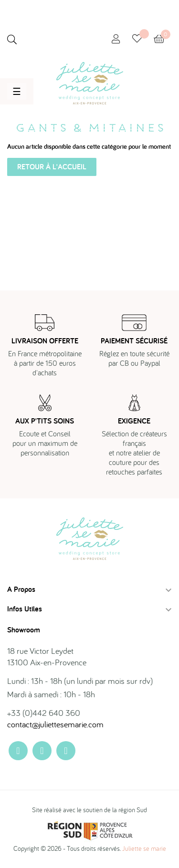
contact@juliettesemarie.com (55, 724)
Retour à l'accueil (52, 167)
